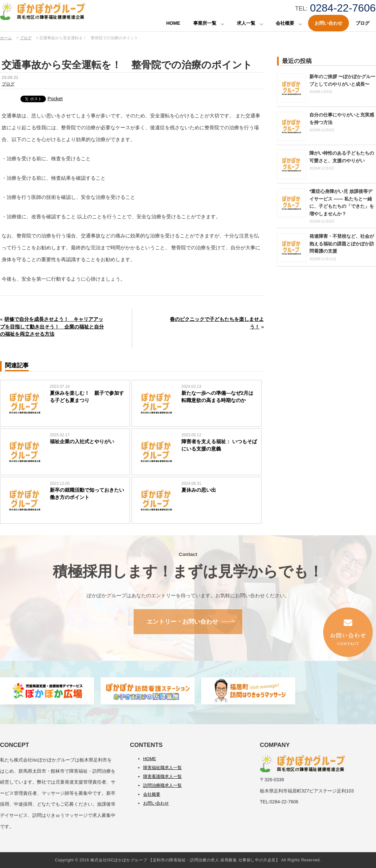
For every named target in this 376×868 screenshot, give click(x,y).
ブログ (362, 23)
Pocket (55, 98)
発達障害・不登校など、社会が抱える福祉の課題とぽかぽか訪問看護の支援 (342, 244)
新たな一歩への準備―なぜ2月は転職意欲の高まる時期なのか (217, 397)
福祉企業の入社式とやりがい (82, 441)
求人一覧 (246, 23)
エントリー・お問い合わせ (182, 622)
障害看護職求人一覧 (162, 776)
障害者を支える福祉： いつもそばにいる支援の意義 (219, 445)
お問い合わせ (329, 23)
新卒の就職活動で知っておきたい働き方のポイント (87, 494)
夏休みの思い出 (199, 490)
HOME (173, 23)
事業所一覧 (205, 23)
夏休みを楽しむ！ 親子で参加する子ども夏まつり (87, 397)
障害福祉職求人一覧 (162, 768)
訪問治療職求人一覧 (162, 785)
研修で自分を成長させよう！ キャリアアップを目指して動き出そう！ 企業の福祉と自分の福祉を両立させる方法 (52, 326)
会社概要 (285, 23)
